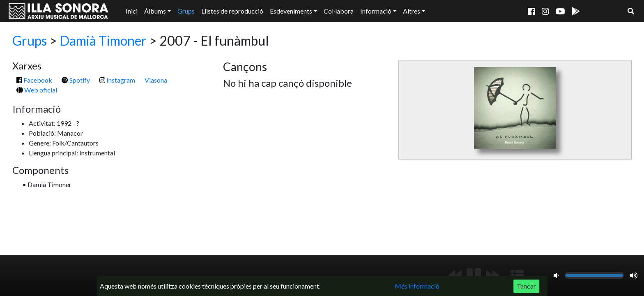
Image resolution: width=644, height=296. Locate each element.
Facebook (34, 80)
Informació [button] (376, 11)
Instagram (117, 80)
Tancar (526, 286)
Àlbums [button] (155, 11)
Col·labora (339, 11)
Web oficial (37, 90)
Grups (186, 11)
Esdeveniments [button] (291, 11)
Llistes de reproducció (232, 11)
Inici (132, 11)
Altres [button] (412, 11)
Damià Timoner (103, 40)
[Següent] (492, 275)
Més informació (417, 286)
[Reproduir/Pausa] (474, 275)
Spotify (76, 80)
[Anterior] (455, 275)
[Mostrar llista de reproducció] (517, 275)
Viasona (156, 80)
